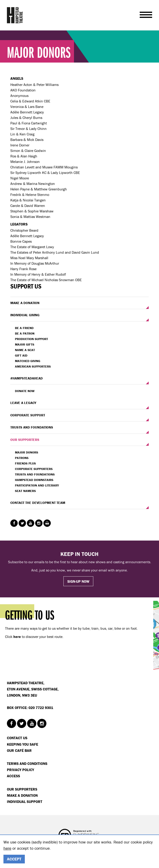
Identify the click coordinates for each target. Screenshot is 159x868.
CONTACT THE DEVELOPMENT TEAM (38, 503)
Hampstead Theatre (15, 15)
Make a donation (22, 795)
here (7, 848)
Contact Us (17, 738)
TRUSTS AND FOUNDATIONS (32, 427)
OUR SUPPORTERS (25, 440)
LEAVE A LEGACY (23, 403)
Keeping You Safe (23, 744)
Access (13, 776)
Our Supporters (22, 789)
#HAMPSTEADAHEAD (27, 378)
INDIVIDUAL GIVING (25, 315)
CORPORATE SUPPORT (28, 415)
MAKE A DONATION (25, 303)
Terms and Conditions (27, 764)
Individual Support (25, 802)
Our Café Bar (19, 750)
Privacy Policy (20, 770)
